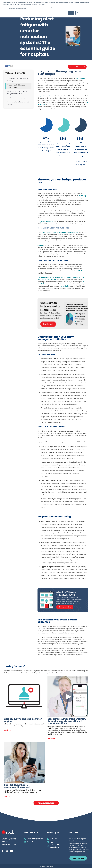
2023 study (82, 196)
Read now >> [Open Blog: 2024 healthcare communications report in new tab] (8, 796)
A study (40, 245)
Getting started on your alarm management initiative (17, 93)
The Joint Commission (45, 96)
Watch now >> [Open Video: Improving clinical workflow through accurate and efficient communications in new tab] (53, 738)
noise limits (65, 286)
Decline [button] (79, 13)
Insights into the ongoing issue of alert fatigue (18, 80)
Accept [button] (71, 13)
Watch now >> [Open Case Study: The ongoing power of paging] (9, 730)
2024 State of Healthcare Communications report (60, 232)
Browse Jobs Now (78, 858)
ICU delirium (82, 271)
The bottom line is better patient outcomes (18, 103)
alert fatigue (80, 79)
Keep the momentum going (16, 98)
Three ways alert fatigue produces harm (16, 86)
